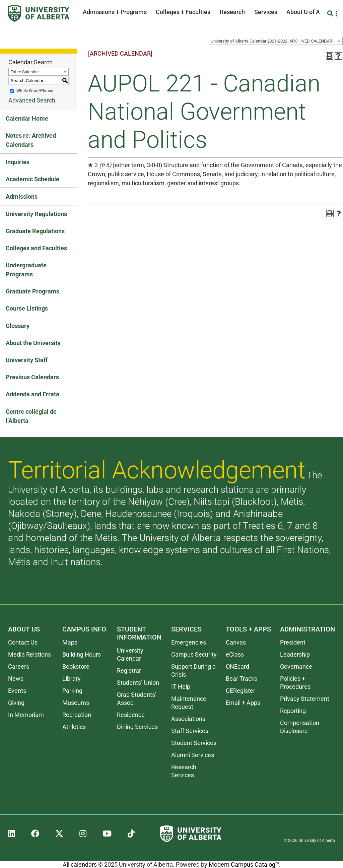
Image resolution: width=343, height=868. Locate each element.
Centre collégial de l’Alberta (31, 416)
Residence (131, 715)
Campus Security (194, 654)
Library (72, 679)
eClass (235, 654)
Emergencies (189, 642)
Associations (188, 719)
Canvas (236, 642)
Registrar (129, 671)
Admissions (22, 196)
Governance (296, 666)
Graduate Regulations (35, 231)
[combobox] (276, 41)
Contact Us (23, 642)
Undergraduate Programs (26, 270)
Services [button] (266, 12)
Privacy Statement (305, 699)
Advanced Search (32, 100)
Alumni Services (193, 755)
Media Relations (29, 654)
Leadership (295, 654)
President (293, 642)
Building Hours (82, 654)
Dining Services (137, 727)
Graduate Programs (32, 291)
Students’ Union (138, 683)
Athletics (74, 727)
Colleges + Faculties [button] (183, 12)
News (16, 679)
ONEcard (237, 666)
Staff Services (190, 731)
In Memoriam (26, 715)
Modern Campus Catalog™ (244, 864)
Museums (76, 703)
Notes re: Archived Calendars (31, 140)
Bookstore (76, 666)
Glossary (18, 326)
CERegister (241, 691)
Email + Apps (243, 703)
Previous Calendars (32, 377)
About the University (33, 343)
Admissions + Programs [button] (115, 12)
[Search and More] (331, 14)
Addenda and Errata (32, 394)
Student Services (194, 743)
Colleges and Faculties (36, 248)
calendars (84, 864)
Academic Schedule (32, 179)
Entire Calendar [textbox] (25, 72)
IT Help (181, 687)
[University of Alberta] (39, 13)
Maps (70, 642)
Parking (72, 691)
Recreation (77, 715)
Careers (19, 666)
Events (17, 691)
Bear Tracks (242, 679)
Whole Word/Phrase (35, 91)
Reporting (293, 711)
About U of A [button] (303, 12)
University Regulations (36, 214)
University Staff (27, 360)
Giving (16, 703)
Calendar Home (27, 118)
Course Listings (27, 308)
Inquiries (18, 162)
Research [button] (232, 12)
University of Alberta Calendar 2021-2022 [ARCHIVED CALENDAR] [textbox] (272, 41)
